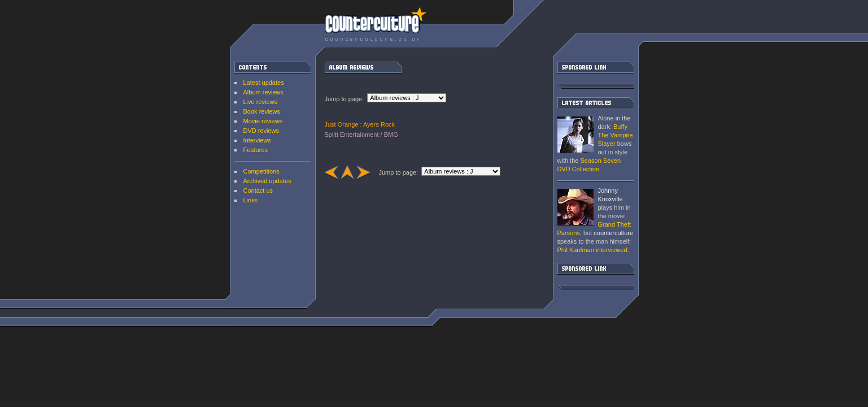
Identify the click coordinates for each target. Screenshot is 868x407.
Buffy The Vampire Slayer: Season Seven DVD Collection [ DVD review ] (575, 135)
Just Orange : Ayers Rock (360, 124)
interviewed (592, 250)
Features (256, 150)
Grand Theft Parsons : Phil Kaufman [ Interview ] (575, 207)
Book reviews (262, 111)
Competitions (261, 171)
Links (251, 200)
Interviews (258, 140)
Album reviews (264, 92)
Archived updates (267, 181)
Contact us (258, 190)
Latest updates (264, 83)
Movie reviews (263, 121)
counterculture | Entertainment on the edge (376, 24)
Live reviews (261, 102)
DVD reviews (261, 131)
